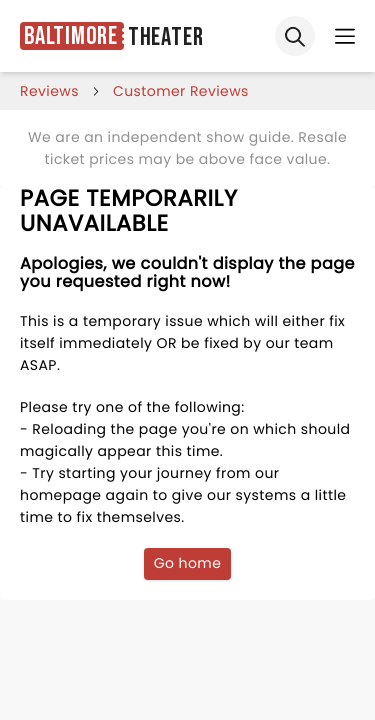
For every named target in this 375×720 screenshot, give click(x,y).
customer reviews (181, 91)
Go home (188, 563)
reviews (49, 91)
